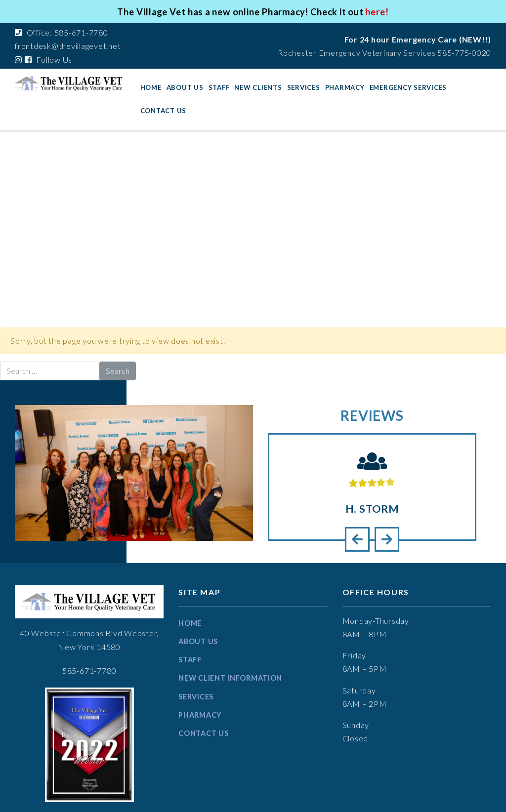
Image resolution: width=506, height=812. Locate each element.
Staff (219, 87)
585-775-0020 (464, 53)
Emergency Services (408, 87)
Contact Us (164, 111)
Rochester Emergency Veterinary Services (357, 53)
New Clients (258, 87)
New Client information (230, 678)
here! (378, 12)
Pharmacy (345, 87)
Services (304, 87)
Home (151, 87)
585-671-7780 (89, 670)
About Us (185, 87)
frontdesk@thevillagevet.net (68, 46)
